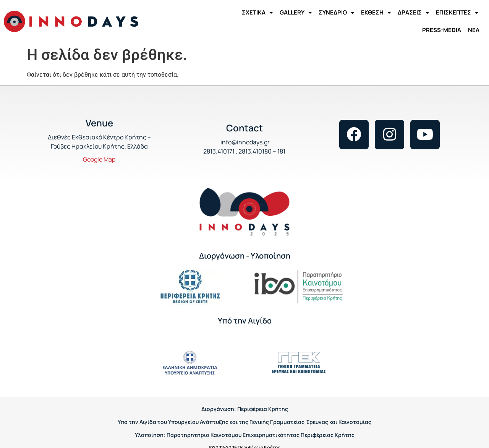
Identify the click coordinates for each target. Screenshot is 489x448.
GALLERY (296, 13)
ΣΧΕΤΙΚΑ (257, 13)
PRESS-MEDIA (442, 30)
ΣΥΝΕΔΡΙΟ (336, 13)
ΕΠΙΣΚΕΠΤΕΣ (457, 13)
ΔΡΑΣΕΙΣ (413, 13)
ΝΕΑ (474, 30)
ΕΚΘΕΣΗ (376, 13)
